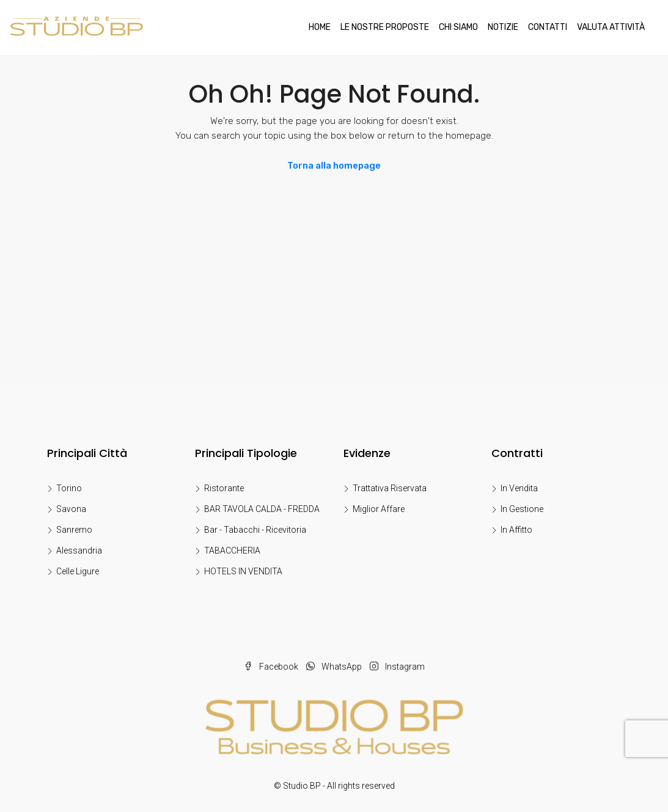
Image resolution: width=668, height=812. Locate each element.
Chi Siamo (458, 27)
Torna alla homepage (334, 166)
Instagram (397, 667)
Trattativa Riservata (390, 488)
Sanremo (74, 530)
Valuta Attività (611, 27)
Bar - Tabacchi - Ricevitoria (255, 530)
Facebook (272, 667)
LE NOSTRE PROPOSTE (385, 27)
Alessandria (79, 550)
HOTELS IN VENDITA (243, 571)
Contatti (548, 27)
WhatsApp (335, 667)
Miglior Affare (379, 509)
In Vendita (519, 488)
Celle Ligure (78, 571)
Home (320, 27)
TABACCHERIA (232, 550)
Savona (71, 509)
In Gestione (522, 509)
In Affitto (516, 530)
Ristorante (224, 488)
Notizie (503, 27)
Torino (69, 488)
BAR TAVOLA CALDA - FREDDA (262, 509)
